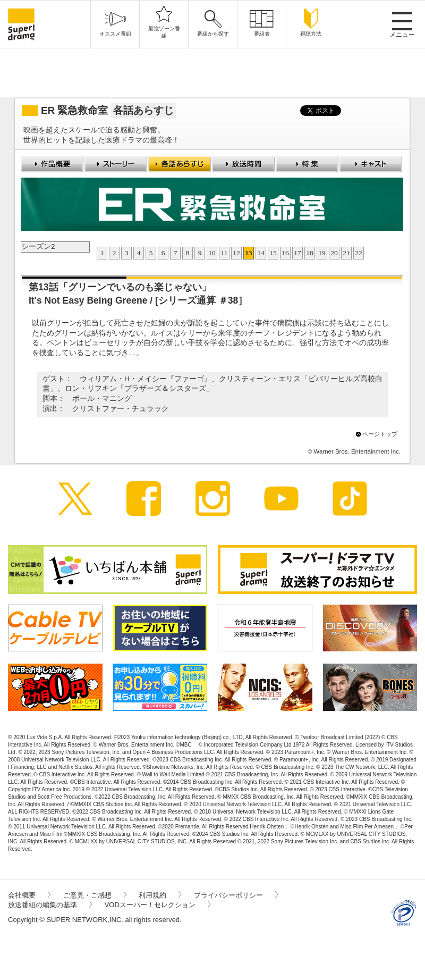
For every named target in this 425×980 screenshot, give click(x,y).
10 (212, 253)
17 (297, 253)
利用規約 (160, 895)
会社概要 (29, 895)
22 (359, 253)
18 (310, 253)
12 (236, 253)
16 (285, 253)
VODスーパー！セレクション (158, 905)
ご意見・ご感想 (95, 895)
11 (224, 253)
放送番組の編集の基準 (50, 905)
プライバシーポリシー (236, 895)
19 (322, 253)
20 (334, 253)
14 (261, 253)
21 (346, 253)
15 (273, 253)
